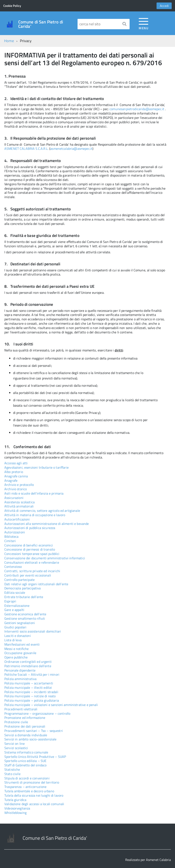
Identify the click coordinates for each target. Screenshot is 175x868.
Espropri (10, 601)
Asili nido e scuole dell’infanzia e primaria (34, 493)
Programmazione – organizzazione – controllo (37, 713)
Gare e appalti (14, 610)
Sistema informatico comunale (26, 752)
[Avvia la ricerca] (124, 24)
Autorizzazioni (15, 532)
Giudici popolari (15, 627)
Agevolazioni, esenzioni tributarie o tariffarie (36, 467)
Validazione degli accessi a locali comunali (34, 804)
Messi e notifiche (17, 649)
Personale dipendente (20, 670)
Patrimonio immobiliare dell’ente (28, 666)
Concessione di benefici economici (29, 545)
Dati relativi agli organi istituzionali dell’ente (36, 584)
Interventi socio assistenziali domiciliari (33, 631)
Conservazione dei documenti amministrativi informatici (45, 558)
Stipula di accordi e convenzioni (27, 778)
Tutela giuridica (15, 800)
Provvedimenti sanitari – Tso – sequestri (34, 731)
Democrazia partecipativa (23, 588)
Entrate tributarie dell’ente (24, 597)
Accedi (164, 6)
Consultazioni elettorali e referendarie (32, 562)
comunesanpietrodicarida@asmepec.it (137, 109)
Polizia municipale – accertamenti (29, 683)
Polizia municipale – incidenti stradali (31, 692)
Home (9, 41)
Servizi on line (15, 744)
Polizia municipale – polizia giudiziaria (32, 700)
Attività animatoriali (19, 506)
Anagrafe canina (16, 476)
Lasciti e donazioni (18, 636)
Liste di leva (13, 640)
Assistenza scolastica (19, 502)
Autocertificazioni (17, 519)
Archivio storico (16, 489)
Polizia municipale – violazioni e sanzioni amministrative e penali (51, 705)
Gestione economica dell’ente (25, 614)
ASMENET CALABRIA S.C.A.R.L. (26, 149)
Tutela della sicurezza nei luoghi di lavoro (34, 795)
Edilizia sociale (15, 592)
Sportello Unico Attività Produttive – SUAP (35, 757)
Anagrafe (11, 480)
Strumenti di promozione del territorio (32, 782)
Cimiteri (10, 541)
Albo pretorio (14, 472)
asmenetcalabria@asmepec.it (71, 149)
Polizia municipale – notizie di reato (30, 696)
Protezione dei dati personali (25, 726)
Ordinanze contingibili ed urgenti (28, 662)
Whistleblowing (15, 813)
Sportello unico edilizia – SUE (25, 761)
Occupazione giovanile (20, 653)
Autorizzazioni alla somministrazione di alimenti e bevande (47, 524)
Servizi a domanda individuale (26, 735)
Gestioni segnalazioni (20, 623)
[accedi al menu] (144, 23)
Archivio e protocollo (19, 485)
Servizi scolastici (16, 748)
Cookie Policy (12, 6)
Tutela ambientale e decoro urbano (29, 791)
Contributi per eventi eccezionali (28, 575)
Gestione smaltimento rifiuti (25, 618)
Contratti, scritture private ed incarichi (32, 571)
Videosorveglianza (17, 808)
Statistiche (12, 769)
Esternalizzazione (17, 606)
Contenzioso (13, 567)
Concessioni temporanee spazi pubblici (32, 554)
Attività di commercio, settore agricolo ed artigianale (42, 511)
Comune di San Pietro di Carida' (41, 24)
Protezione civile (16, 722)
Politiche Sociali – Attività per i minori (32, 674)
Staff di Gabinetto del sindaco (25, 765)
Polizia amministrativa (20, 679)
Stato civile (12, 774)
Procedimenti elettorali (21, 709)
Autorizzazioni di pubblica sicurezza (30, 528)
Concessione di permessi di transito (30, 549)
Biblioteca (11, 536)
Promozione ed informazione (25, 718)
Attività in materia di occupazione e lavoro (35, 515)
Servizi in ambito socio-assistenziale (30, 739)
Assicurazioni (14, 498)
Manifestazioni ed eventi (22, 644)
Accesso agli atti (16, 463)
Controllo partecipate (19, 580)
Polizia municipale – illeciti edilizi (28, 688)
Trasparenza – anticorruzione (25, 787)
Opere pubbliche (16, 657)
